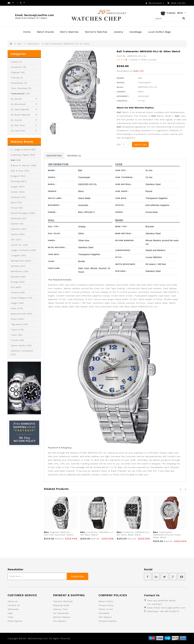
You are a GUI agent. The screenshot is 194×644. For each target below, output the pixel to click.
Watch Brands (45, 32)
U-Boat (15, 340)
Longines (16, 255)
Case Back (121, 198)
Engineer (15, 72)
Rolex (14, 319)
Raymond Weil (18, 314)
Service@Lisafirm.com (173, 608)
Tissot (14, 330)
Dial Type (54, 227)
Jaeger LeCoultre (20, 250)
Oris (13, 287)
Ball (19, 44)
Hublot (14, 234)
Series (52, 177)
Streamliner (17, 83)
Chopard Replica (108, 621)
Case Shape (122, 191)
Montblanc (17, 271)
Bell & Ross (17, 171)
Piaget (14, 303)
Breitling (15, 181)
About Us (13, 601)
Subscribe (77, 576)
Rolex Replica (15, 621)
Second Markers (125, 240)
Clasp (52, 261)
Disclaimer (104, 613)
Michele (15, 266)
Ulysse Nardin (18, 345)
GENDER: (121, 92)
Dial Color (54, 233)
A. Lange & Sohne (20, 149)
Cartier (14, 192)
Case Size (121, 170)
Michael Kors (18, 261)
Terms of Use (106, 609)
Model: (120, 87)
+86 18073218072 (169, 611)
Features (121, 271)
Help (10, 613)
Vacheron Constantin (22, 351)
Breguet (15, 176)
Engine (52, 212)
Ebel (13, 202)
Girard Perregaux (20, 213)
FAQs (10, 617)
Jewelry (118, 32)
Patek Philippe (19, 298)
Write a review (149, 60)
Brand (52, 170)
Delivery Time (60, 609)
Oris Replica (59, 621)
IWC (13, 240)
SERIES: (121, 83)
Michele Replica (62, 617)
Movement (54, 205)
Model (52, 184)
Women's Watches (96, 32)
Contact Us (14, 605)
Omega (15, 282)
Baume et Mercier (20, 165)
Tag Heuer (16, 324)
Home (27, 32)
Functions (54, 268)
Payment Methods (63, 601)
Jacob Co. (16, 245)
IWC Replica (105, 617)
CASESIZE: (122, 101)
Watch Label (55, 198)
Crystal (120, 205)
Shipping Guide (61, 605)
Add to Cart (140, 145)
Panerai (15, 292)
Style (119, 257)
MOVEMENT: (123, 96)
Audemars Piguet (20, 155)
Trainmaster (33, 44)
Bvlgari (14, 187)
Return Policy (106, 601)
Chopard (15, 197)
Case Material (124, 184)
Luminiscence (123, 250)
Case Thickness (124, 177)
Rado (14, 308)
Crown (120, 212)
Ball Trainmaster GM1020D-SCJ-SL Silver (67, 44)
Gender (53, 191)
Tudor (14, 335)
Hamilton (16, 229)
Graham (15, 224)
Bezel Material (57, 247)
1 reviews (133, 60)
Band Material (124, 233)
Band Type (122, 227)
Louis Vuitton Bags (159, 32)
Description (54, 156)
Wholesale (13, 609)
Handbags (136, 32)
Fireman (15, 78)
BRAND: (121, 78)
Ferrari (14, 208)
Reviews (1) (74, 156)
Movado (15, 277)
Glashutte (16, 218)
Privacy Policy (106, 605)
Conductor (17, 67)
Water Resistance (126, 264)
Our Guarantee (61, 613)
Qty (119, 144)
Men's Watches (69, 32)
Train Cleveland (19, 88)
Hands (52, 240)
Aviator (15, 62)
